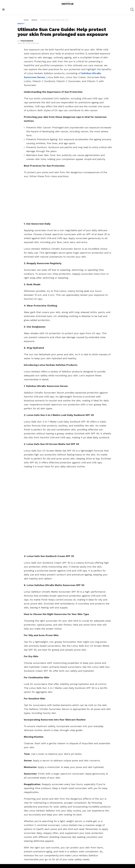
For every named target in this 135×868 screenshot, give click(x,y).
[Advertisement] (67, 199)
